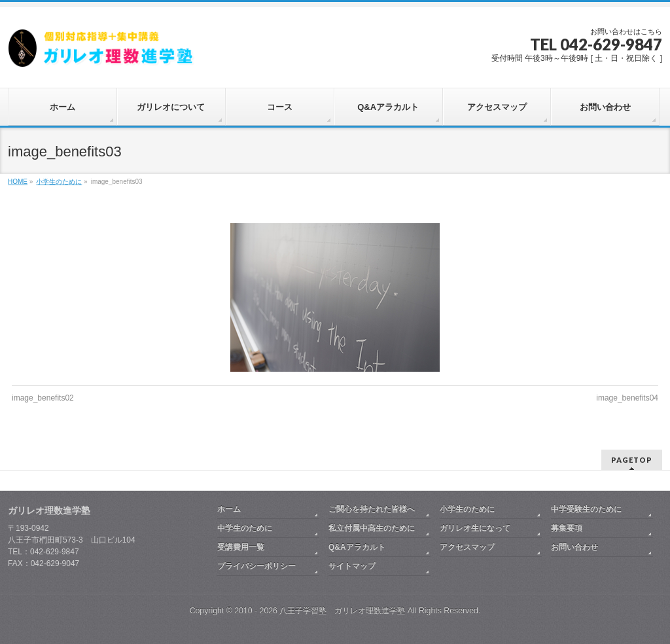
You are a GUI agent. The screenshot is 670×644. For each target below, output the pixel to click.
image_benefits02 (43, 398)
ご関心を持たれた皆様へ (372, 509)
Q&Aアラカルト (357, 547)
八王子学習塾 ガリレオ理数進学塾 (342, 611)
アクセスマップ (467, 547)
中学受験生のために (586, 509)
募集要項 (567, 528)
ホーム (229, 509)
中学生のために (245, 528)
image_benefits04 (627, 398)
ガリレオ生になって (475, 528)
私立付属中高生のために (372, 528)
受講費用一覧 (241, 547)
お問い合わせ (574, 547)
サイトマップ (352, 566)
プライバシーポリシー (256, 566)
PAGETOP (632, 460)
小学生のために (467, 509)
